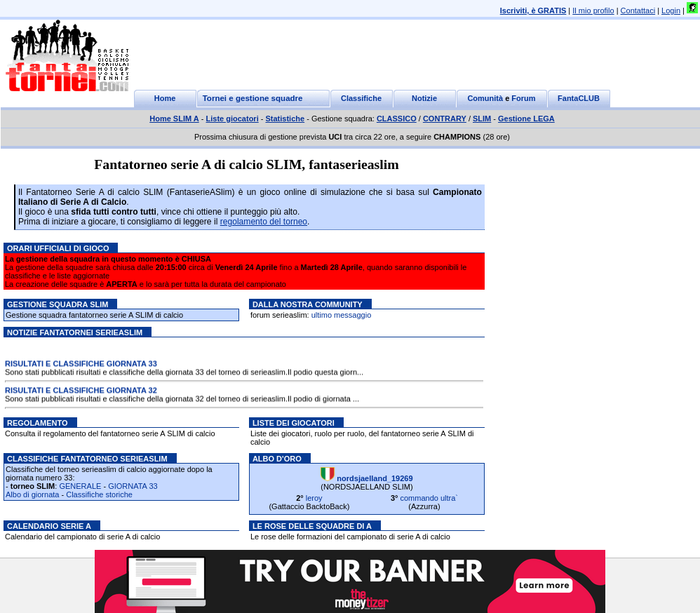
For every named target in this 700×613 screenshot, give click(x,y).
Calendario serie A (49, 526)
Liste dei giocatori (294, 423)
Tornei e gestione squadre (253, 98)
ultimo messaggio (342, 315)
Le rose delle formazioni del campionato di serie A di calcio (350, 537)
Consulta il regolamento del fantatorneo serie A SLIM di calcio (110, 433)
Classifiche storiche (99, 494)
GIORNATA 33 (133, 486)
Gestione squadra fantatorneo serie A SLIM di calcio (94, 315)
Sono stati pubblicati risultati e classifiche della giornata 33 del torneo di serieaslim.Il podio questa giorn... (184, 373)
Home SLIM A (174, 119)
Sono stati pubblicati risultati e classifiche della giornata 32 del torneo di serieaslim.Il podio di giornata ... (182, 400)
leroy (314, 498)
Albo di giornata (32, 494)
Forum (523, 98)
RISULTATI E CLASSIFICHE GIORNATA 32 (81, 391)
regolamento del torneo (264, 222)
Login (671, 11)
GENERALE (80, 486)
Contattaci (638, 11)
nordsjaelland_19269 (375, 478)
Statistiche (285, 119)
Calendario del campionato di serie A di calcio (82, 537)
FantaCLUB (579, 98)
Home (165, 98)
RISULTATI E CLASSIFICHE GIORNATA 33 (81, 365)
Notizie (424, 98)
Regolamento (38, 423)
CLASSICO (397, 119)
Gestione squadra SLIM (58, 304)
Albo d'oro (277, 459)
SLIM (482, 119)
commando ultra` (429, 498)
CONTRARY (445, 119)
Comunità (485, 98)
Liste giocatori (233, 119)
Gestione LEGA (526, 119)
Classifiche (361, 98)
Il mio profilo (593, 11)
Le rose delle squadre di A (312, 526)
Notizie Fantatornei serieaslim (75, 332)
